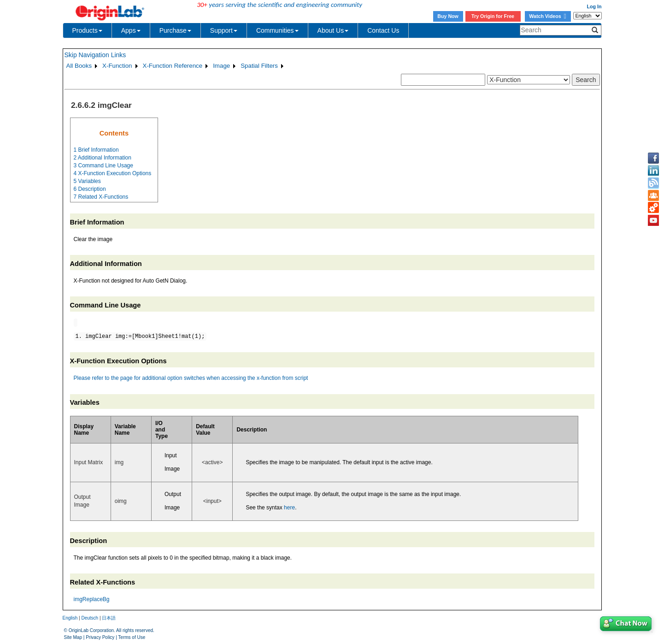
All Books (79, 66)
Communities (277, 30)
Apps (131, 30)
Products (87, 30)
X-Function (117, 66)
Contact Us (383, 30)
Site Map (73, 637)
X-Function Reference (173, 66)
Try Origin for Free (493, 16)
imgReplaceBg (92, 599)
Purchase (175, 30)
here (289, 508)
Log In (594, 6)
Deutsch (90, 618)
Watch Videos (547, 16)
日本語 (109, 618)
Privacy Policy (100, 637)
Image (221, 66)
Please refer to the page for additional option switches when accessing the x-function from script (191, 378)
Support (224, 30)
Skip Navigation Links (95, 55)
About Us (333, 30)
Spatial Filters (259, 66)
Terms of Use (132, 637)
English (70, 618)
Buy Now (448, 16)
